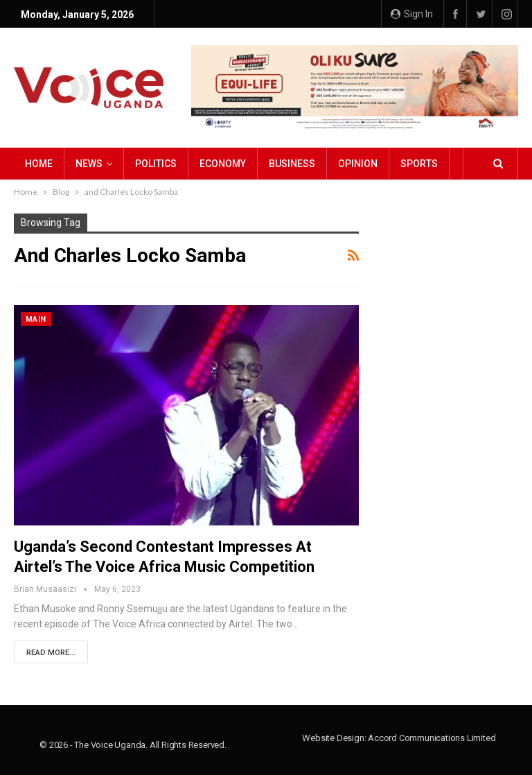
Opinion (358, 164)
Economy (223, 164)
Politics (156, 164)
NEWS (89, 164)
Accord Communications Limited (432, 738)
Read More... (51, 653)
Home (39, 164)
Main (36, 319)
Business (292, 164)
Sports (419, 164)
